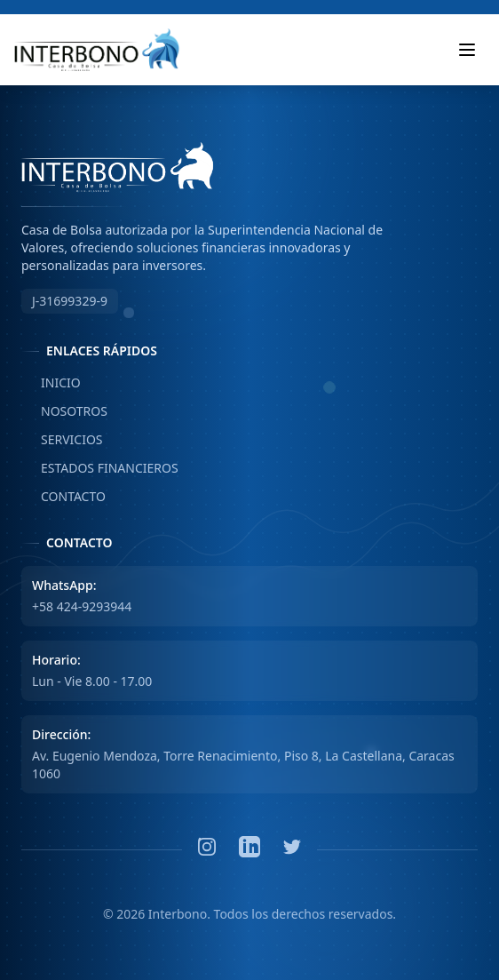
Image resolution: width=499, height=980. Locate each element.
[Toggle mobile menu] (467, 50)
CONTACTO (63, 497)
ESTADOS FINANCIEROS (100, 468)
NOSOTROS (64, 411)
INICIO (51, 383)
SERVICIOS (62, 440)
